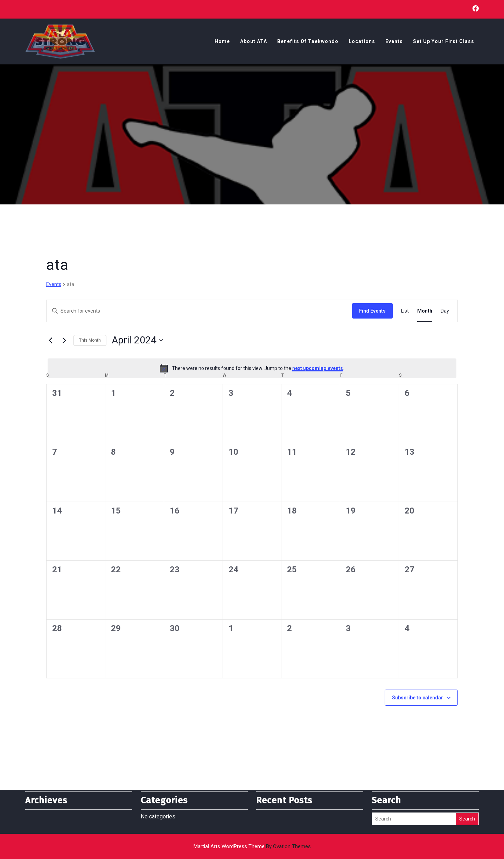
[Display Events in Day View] (445, 311)
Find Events (372, 311)
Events (394, 42)
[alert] (252, 368)
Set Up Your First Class (444, 42)
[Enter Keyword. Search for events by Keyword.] (199, 311)
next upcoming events (318, 368)
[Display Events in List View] (405, 311)
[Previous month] (50, 340)
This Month (90, 340)
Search (467, 807)
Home (222, 42)
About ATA (254, 42)
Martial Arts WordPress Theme (252, 846)
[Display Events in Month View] (425, 311)
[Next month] (64, 340)
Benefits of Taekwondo (308, 42)
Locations (362, 42)
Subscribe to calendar (418, 698)
